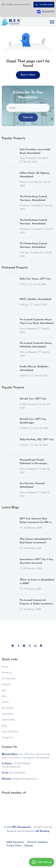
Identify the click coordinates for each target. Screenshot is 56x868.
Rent (4, 699)
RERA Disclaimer (15, 842)
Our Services (9, 681)
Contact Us (8, 740)
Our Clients (8, 711)
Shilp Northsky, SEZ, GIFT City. (37, 443)
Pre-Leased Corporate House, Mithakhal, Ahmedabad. (36, 348)
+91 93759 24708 (46, 5)
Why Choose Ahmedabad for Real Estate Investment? (36, 544)
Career (5, 705)
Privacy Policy (14, 845)
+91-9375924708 (11, 770)
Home (5, 670)
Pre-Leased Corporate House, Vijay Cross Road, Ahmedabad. (37, 325)
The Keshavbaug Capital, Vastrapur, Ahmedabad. (34, 202)
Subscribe (28, 120)
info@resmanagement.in (18, 5)
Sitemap (29, 845)
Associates (8, 717)
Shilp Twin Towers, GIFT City (35, 282)
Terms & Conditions (37, 842)
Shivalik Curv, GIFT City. (33, 402)
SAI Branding (42, 831)
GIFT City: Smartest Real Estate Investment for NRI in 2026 (36, 524)
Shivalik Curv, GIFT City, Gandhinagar (33, 424)
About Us (7, 676)
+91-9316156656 (22, 767)
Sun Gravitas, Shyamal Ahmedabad (32, 488)
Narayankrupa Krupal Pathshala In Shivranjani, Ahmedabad (33, 465)
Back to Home (28, 75)
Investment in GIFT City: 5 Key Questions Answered (36, 564)
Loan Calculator (10, 735)
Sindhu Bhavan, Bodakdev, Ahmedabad (34, 372)
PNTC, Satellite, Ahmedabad (35, 302)
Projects (6, 687)
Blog (4, 729)
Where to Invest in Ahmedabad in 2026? (37, 585)
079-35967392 (17, 776)
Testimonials (8, 723)
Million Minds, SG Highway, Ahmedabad (35, 178)
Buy (4, 693)
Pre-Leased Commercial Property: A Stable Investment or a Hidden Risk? (36, 605)
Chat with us (41, 862)
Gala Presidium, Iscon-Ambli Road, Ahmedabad (35, 154)
